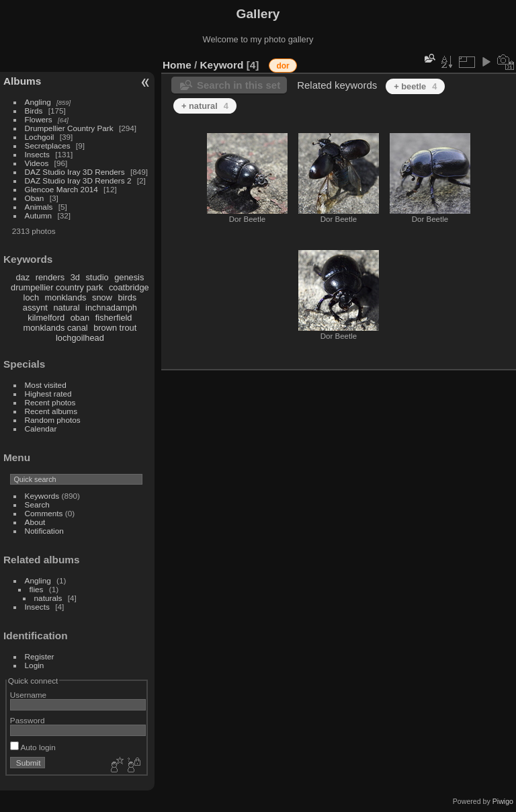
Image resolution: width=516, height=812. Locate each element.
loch (31, 297)
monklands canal (56, 328)
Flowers (39, 119)
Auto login (33, 747)
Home (177, 65)
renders (50, 277)
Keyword (222, 65)
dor (283, 66)
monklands (66, 297)
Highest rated (48, 394)
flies (37, 589)
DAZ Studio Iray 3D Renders (75, 172)
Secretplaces (48, 146)
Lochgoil (40, 137)
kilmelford (46, 318)
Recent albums (51, 411)
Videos (37, 163)
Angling (38, 102)
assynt (35, 308)
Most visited (46, 385)
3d (75, 277)
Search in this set (239, 85)
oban (80, 318)
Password (28, 720)
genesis (129, 277)
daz (23, 277)
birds (127, 297)
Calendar (41, 429)
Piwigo (503, 801)
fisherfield (114, 318)
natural (66, 308)
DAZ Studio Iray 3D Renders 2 (78, 180)
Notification (44, 531)
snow (102, 297)
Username (28, 695)
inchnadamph (111, 308)
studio (97, 277)
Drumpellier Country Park (69, 128)
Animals (39, 207)
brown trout (115, 328)
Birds (34, 111)
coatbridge (129, 287)
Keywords (42, 496)
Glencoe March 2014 (61, 189)
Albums (22, 81)
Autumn (39, 215)
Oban (35, 198)
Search (37, 504)
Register (40, 656)
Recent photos (50, 402)
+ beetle (415, 86)
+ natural (205, 106)
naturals (48, 598)
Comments (44, 513)
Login (35, 665)
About (35, 522)
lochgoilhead (80, 338)
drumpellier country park (57, 287)
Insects (37, 154)
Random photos (53, 420)
